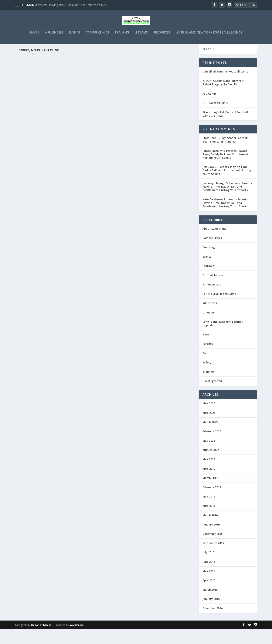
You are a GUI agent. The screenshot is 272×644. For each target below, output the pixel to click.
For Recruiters (212, 299)
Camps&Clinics (97, 40)
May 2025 (209, 418)
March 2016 (210, 530)
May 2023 (209, 455)
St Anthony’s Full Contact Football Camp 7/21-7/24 (225, 129)
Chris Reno (209, 153)
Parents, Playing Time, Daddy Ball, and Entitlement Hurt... (73, 5)
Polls (206, 368)
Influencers (54, 40)
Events (75, 40)
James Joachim (212, 166)
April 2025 (209, 428)
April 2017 (209, 483)
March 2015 (210, 604)
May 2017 (209, 474)
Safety (207, 377)
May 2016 (209, 511)
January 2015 (211, 614)
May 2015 (209, 586)
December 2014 (212, 623)
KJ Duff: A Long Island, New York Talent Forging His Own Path (223, 97)
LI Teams (141, 40)
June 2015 (209, 577)
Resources (162, 40)
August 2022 (211, 465)
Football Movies (213, 290)
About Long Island (214, 243)
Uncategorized (212, 396)
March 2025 (210, 437)
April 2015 (209, 595)
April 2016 (209, 520)
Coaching (209, 262)
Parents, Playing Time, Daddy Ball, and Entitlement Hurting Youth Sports (225, 169)
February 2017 (212, 502)
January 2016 (211, 539)
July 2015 (208, 567)
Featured (208, 281)
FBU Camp (209, 108)
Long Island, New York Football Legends (209, 40)
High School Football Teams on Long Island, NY (225, 154)
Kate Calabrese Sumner (218, 214)
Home (34, 40)
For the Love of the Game (219, 308)
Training (122, 40)
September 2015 (213, 558)
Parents (208, 358)
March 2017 (210, 493)
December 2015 (212, 548)
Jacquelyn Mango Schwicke (220, 198)
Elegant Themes (41, 640)
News (206, 349)
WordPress (77, 640)
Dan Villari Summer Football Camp (225, 86)
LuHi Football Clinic (215, 118)
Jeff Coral (209, 182)
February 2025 (212, 446)
